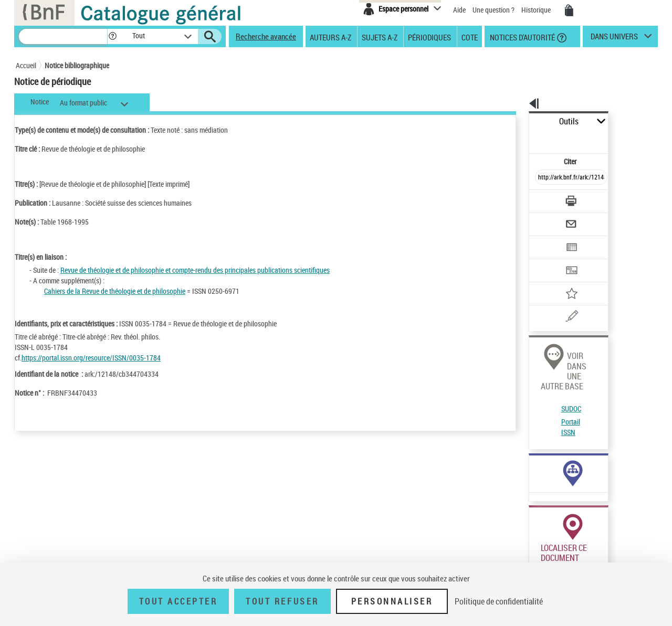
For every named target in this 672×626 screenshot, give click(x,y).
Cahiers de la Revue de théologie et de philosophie (115, 291)
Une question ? (493, 10)
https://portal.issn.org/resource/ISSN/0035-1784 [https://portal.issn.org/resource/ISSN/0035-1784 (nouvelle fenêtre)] (91, 358)
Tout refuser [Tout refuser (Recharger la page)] (282, 601)
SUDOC (535, 347)
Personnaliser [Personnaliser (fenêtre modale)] (392, 601)
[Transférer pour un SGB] (546, 239)
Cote (470, 37)
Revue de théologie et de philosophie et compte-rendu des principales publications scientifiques (195, 270)
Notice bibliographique (77, 65)
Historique (537, 10)
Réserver (537, 550)
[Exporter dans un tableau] (549, 219)
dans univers (614, 39)
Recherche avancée (266, 36)
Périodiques (429, 37)
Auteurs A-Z (330, 37)
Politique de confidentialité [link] (499, 601)
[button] (112, 36)
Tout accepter (178, 601)
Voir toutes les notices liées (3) (548, 427)
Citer (525, 138)
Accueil (26, 65)
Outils (517, 121)
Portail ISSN (542, 359)
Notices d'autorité (522, 37)
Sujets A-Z (380, 37)
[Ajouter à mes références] (548, 260)
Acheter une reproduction (610, 550)
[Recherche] (63, 36)
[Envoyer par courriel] (542, 198)
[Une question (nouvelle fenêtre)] (562, 280)
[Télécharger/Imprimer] (544, 178)
